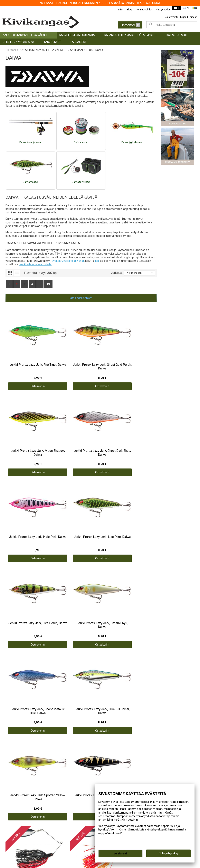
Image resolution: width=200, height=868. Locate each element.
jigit (97, 261)
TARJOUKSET (52, 42)
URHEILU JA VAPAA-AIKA (18, 42)
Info (118, 10)
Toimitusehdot (142, 10)
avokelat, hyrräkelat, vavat (68, 261)
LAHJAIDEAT (79, 42)
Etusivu (108, 744)
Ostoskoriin (24, 359)
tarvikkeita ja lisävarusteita (35, 264)
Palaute (109, 766)
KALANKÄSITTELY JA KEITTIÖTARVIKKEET (131, 35)
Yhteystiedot (161, 10)
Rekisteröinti (171, 17)
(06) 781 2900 (17, 829)
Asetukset (121, 855)
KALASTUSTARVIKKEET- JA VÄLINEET (26, 35)
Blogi (127, 10)
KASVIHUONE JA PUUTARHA (77, 35)
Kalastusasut (177, 35)
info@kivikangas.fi (20, 824)
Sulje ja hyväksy (169, 854)
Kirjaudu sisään (189, 17)
